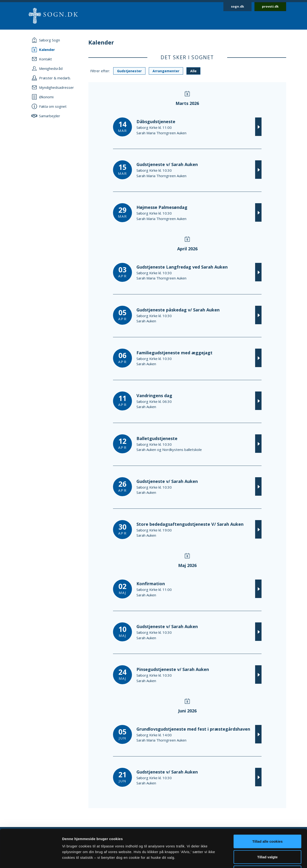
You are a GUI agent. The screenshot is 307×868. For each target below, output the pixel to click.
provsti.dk (270, 6)
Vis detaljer (246, 859)
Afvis (268, 837)
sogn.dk (237, 6)
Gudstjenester (129, 71)
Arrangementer (166, 71)
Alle (193, 71)
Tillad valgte (267, 821)
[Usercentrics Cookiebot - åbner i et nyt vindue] (31, 859)
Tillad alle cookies (267, 806)
